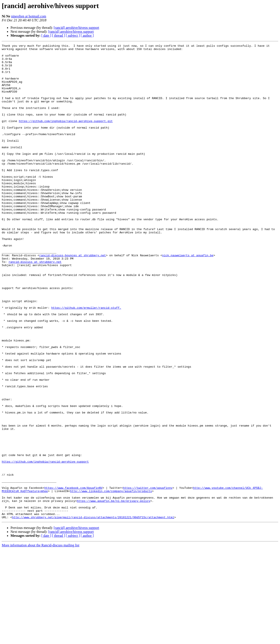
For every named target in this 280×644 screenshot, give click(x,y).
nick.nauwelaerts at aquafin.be (188, 298)
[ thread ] (59, 35)
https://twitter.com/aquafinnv (148, 577)
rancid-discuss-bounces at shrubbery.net (73, 298)
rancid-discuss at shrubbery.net (35, 306)
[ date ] (46, 35)
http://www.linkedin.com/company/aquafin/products (111, 581)
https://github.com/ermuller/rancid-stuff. (86, 361)
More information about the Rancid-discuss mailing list (41, 640)
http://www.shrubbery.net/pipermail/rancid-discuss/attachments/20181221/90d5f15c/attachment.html (93, 612)
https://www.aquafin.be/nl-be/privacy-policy (113, 592)
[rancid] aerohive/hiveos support (76, 28)
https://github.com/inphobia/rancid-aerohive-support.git (66, 137)
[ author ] (87, 35)
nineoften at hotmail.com (29, 16)
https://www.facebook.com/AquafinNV (73, 577)
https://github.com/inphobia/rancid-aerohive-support (45, 545)
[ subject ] (73, 35)
